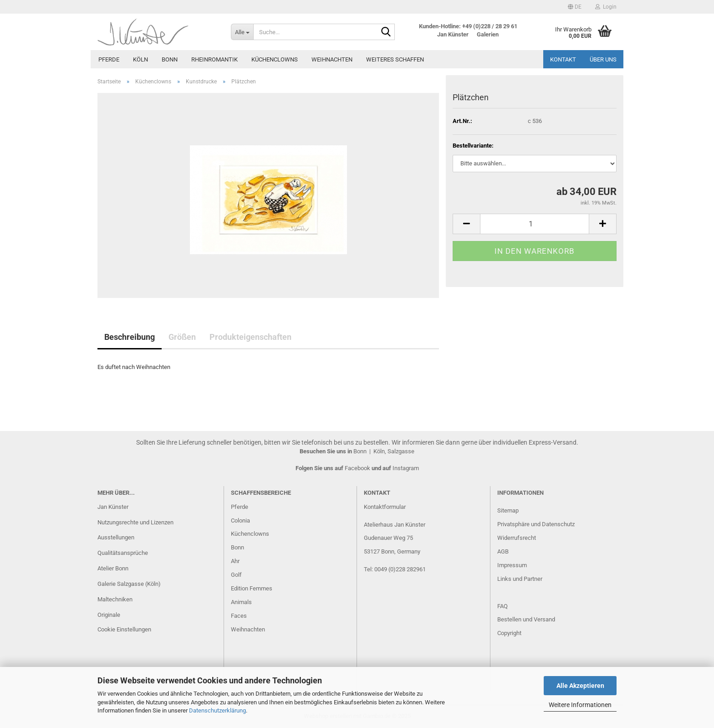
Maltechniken (115, 599)
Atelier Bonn (113, 568)
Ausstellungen (116, 537)
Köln (140, 59)
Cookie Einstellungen (124, 629)
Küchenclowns (275, 59)
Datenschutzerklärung (217, 710)
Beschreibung (130, 337)
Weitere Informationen (580, 705)
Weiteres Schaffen (395, 59)
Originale (109, 615)
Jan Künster (113, 507)
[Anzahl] (535, 224)
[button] (575, 7)
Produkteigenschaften (250, 337)
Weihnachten (332, 59)
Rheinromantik (214, 59)
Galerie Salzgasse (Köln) (129, 584)
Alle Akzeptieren (580, 686)
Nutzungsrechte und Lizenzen (135, 522)
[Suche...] (242, 32)
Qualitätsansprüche (123, 553)
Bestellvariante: (473, 146)
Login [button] (606, 7)
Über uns (603, 59)
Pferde (109, 59)
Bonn (170, 59)
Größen (182, 337)
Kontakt (563, 59)
